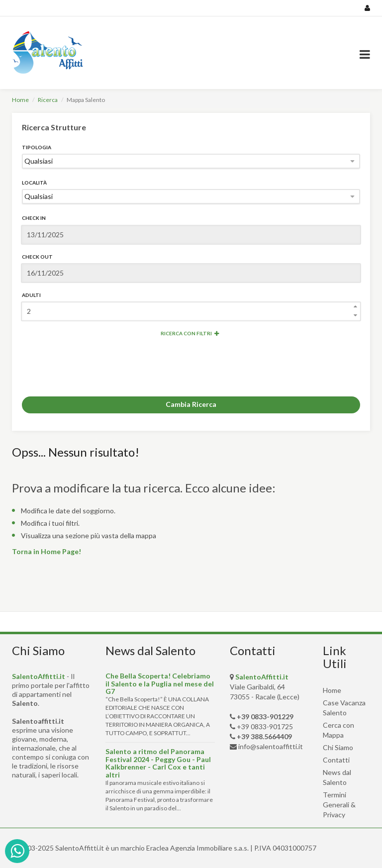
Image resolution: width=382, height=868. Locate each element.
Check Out (37, 257)
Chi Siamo (338, 747)
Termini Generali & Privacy (339, 805)
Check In (34, 218)
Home (20, 100)
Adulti (31, 295)
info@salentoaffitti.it (271, 746)
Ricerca (48, 100)
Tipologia (37, 147)
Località (34, 183)
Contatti (336, 760)
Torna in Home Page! (47, 551)
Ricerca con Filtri (190, 333)
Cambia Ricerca (191, 404)
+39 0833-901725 (265, 726)
